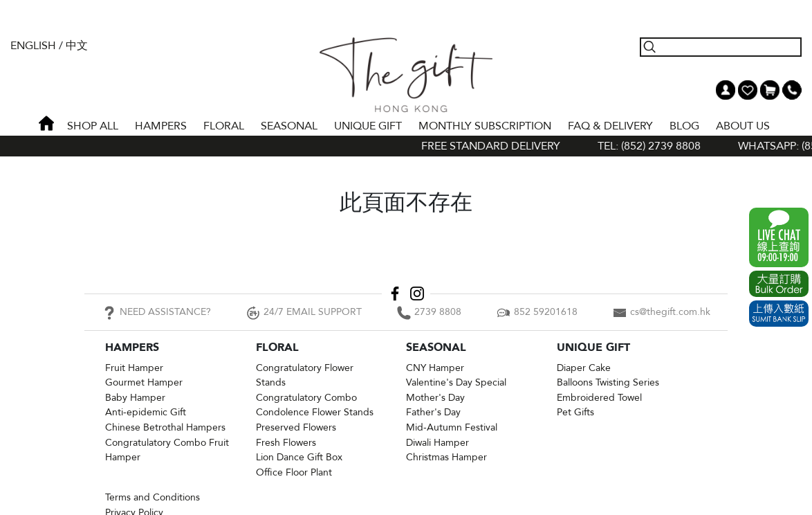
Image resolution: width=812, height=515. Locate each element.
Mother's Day (435, 398)
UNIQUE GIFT (368, 126)
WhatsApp (779, 237)
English (33, 46)
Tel (792, 90)
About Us (743, 126)
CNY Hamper (435, 368)
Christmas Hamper (446, 457)
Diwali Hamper (437, 443)
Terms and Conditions (153, 497)
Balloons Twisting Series (608, 382)
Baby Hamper (135, 398)
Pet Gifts (575, 412)
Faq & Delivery (610, 126)
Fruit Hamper (134, 368)
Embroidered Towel (599, 398)
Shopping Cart (770, 90)
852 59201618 (546, 312)
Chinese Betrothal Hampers (165, 427)
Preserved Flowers (296, 427)
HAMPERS (161, 126)
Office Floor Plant (294, 472)
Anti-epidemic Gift (146, 412)
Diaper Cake (584, 368)
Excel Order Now (779, 284)
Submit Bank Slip (779, 314)
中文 (77, 46)
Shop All (93, 126)
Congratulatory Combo (306, 398)
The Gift (406, 75)
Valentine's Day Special (456, 382)
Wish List (748, 90)
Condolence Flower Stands (315, 412)
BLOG (684, 126)
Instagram (417, 293)
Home (46, 123)
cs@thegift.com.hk (670, 312)
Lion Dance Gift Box (299, 457)
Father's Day (433, 412)
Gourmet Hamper (144, 382)
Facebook (395, 293)
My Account (726, 90)
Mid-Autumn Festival (452, 427)
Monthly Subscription (485, 126)
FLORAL (224, 126)
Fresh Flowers (286, 443)
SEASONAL (289, 126)
